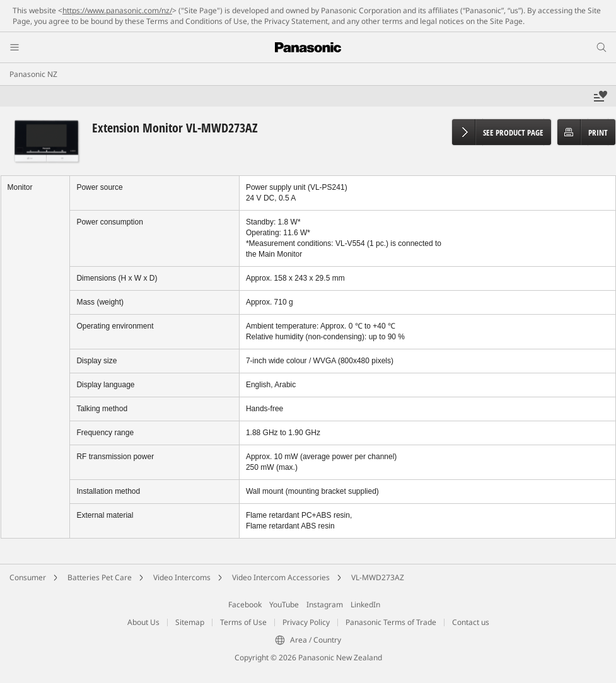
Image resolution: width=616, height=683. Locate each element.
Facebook (245, 604)
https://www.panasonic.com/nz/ (117, 10)
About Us (143, 622)
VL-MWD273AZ (378, 577)
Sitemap (190, 622)
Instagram (325, 604)
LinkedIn (365, 604)
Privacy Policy (306, 622)
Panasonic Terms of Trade (391, 622)
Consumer (28, 577)
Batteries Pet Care (100, 577)
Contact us (471, 622)
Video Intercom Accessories (281, 577)
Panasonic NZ (33, 74)
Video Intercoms (182, 577)
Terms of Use (243, 622)
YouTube (284, 604)
